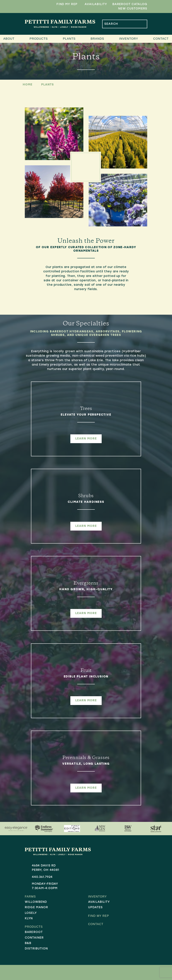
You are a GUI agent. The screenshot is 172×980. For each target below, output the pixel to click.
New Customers (133, 9)
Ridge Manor (36, 908)
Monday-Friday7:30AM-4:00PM (45, 886)
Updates (95, 908)
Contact (161, 39)
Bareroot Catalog (130, 4)
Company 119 (122, 970)
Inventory (129, 39)
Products (39, 39)
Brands (97, 39)
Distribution (36, 949)
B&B (28, 944)
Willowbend (36, 902)
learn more (86, 439)
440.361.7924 (42, 877)
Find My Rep (67, 4)
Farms (30, 897)
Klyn (29, 919)
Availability (96, 4)
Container (34, 938)
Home (28, 85)
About (9, 39)
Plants (69, 39)
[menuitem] (45, 902)
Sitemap (92, 970)
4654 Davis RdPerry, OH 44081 (45, 868)
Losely (31, 913)
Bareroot (34, 933)
